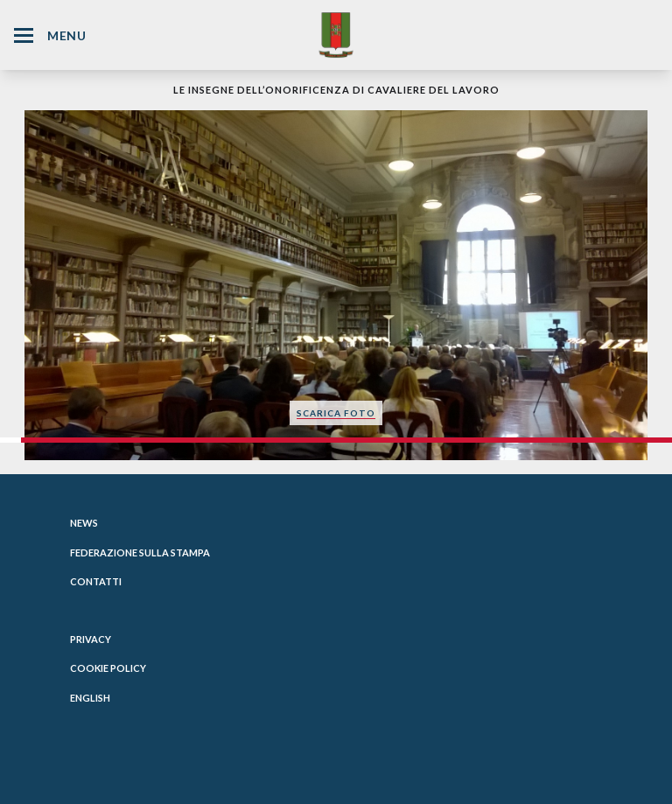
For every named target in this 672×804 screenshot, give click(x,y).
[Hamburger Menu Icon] (24, 35)
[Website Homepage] (336, 35)
